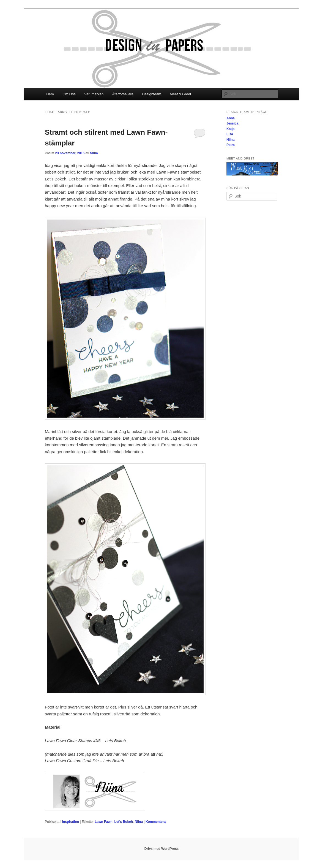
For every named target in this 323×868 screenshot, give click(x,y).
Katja (230, 129)
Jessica (232, 123)
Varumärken (94, 94)
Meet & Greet (180, 94)
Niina (94, 153)
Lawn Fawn (104, 822)
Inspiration (71, 822)
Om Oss (69, 94)
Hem (50, 94)
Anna (231, 118)
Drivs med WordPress (162, 849)
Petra (231, 145)
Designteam (151, 94)
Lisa (230, 134)
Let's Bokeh (124, 822)
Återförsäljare (123, 94)
